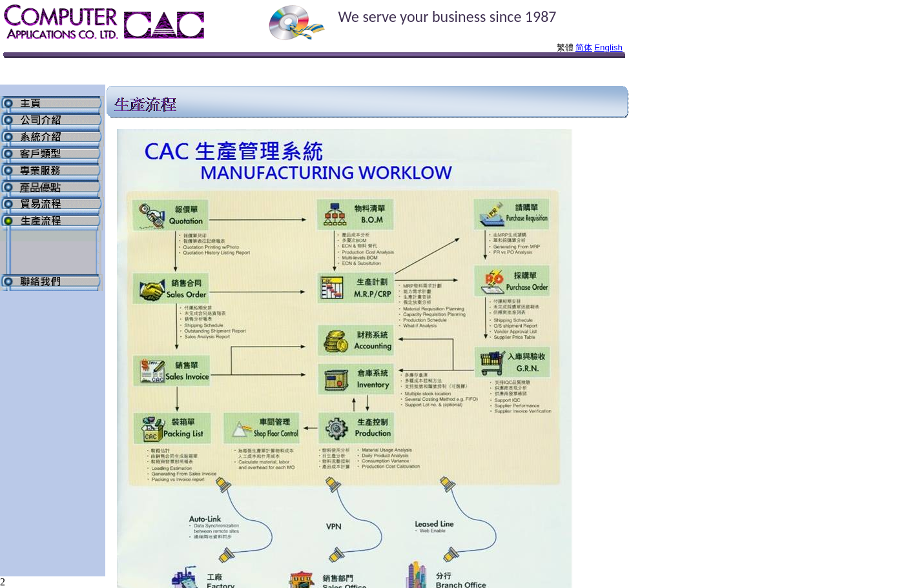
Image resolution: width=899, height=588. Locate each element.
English (608, 47)
